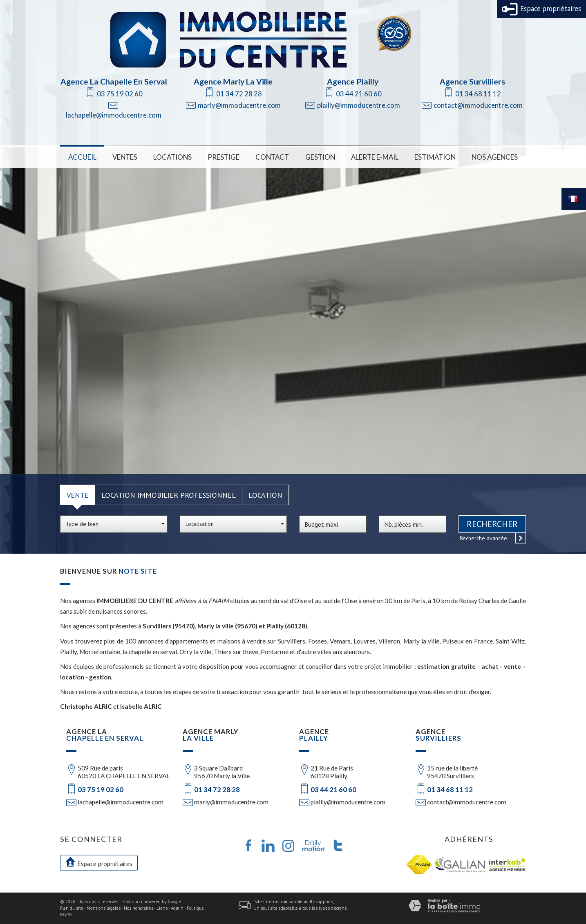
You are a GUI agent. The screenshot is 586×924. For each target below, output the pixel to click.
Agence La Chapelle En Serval (114, 81)
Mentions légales (104, 908)
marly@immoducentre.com (239, 105)
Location (265, 495)
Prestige (224, 157)
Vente (78, 495)
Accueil (82, 157)
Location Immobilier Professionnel (169, 495)
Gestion (320, 157)
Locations (172, 157)
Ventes (125, 157)
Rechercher (492, 524)
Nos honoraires (139, 908)
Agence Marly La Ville (233, 81)
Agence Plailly (353, 81)
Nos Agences (495, 157)
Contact (272, 157)
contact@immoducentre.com (478, 105)
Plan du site (72, 908)
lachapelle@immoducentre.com (114, 115)
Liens (162, 908)
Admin (177, 908)
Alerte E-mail (375, 157)
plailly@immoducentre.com (359, 105)
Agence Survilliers (472, 81)
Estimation (435, 157)
